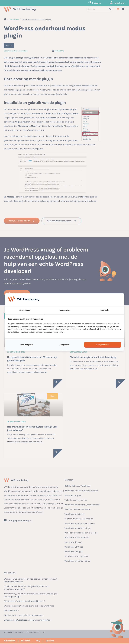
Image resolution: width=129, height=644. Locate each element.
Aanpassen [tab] (64, 345)
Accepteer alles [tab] (103, 345)
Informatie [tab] (104, 310)
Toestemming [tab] (25, 310)
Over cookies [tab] (64, 310)
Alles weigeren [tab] (26, 345)
